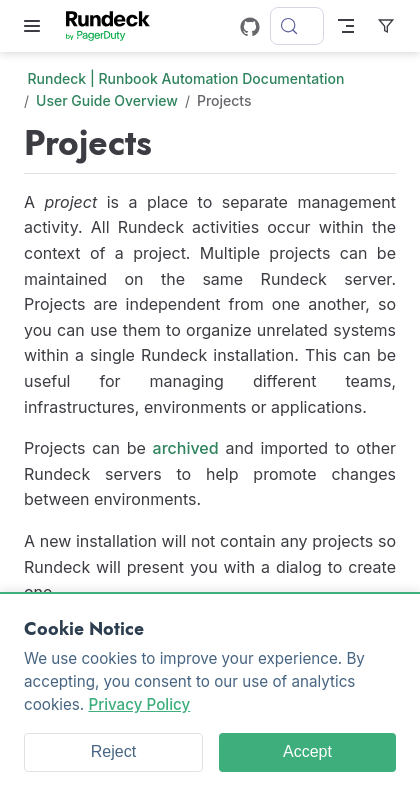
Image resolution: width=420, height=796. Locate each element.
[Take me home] (114, 26)
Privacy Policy (139, 704)
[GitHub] (250, 27)
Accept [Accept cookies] (307, 751)
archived (186, 448)
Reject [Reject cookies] (113, 751)
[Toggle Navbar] (346, 26)
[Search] (297, 26)
